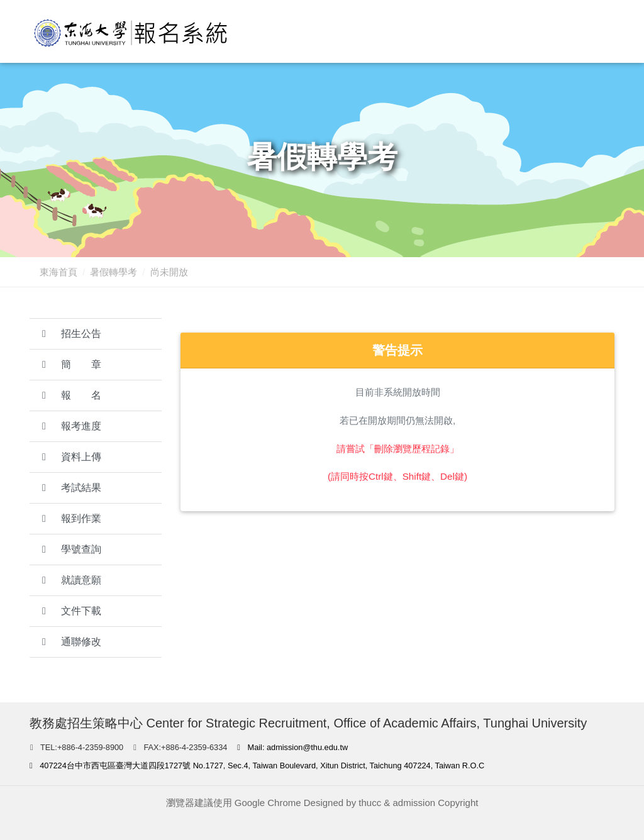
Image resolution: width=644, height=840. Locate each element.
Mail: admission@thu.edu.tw (292, 747)
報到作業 (72, 518)
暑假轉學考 (114, 272)
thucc (370, 803)
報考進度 (72, 426)
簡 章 (72, 364)
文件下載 (72, 611)
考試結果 (72, 488)
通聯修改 (72, 642)
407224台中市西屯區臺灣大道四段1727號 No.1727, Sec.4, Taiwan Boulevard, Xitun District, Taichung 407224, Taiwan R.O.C (257, 765)
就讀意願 (72, 580)
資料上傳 (72, 457)
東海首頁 (58, 272)
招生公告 (72, 334)
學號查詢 (72, 549)
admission (414, 803)
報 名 (72, 395)
